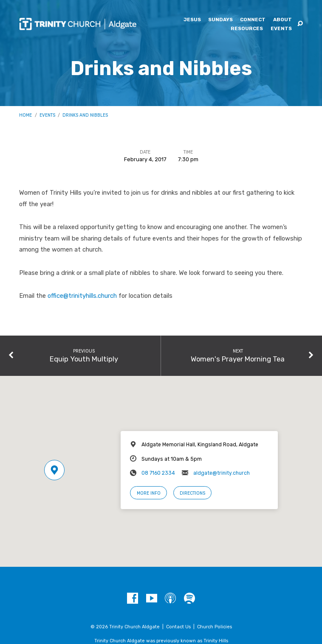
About (282, 20)
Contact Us (178, 627)
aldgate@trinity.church (222, 473)
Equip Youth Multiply (84, 359)
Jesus (192, 20)
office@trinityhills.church (82, 296)
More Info (149, 493)
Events (281, 29)
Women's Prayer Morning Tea (238, 359)
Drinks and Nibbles (85, 115)
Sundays (220, 20)
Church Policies (215, 627)
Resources (247, 29)
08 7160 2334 (158, 473)
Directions (192, 493)
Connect (253, 20)
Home (25, 115)
